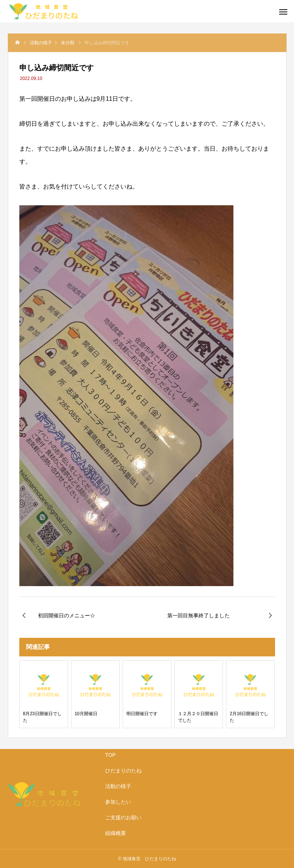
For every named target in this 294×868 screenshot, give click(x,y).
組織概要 (116, 833)
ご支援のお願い (123, 817)
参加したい (118, 802)
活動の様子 (118, 786)
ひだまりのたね (123, 771)
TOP (111, 755)
